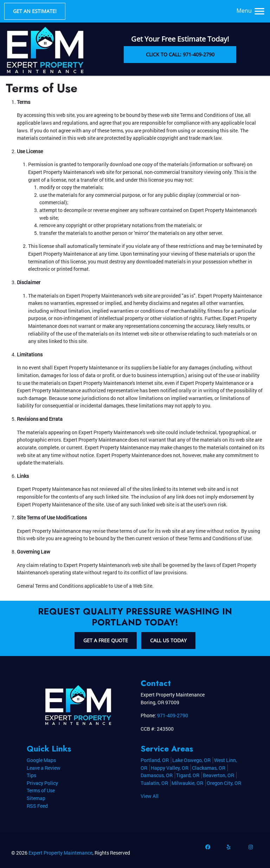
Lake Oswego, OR (191, 760)
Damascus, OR (157, 775)
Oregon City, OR (224, 783)
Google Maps (41, 760)
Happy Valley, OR (170, 768)
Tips (31, 775)
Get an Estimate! (35, 11)
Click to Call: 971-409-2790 (180, 54)
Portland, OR (155, 760)
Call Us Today (168, 640)
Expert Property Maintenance (60, 853)
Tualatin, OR (154, 783)
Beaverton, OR (218, 775)
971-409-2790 (173, 715)
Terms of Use (41, 790)
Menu (251, 11)
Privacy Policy (42, 783)
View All (150, 796)
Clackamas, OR (209, 768)
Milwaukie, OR (187, 783)
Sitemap (36, 798)
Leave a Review (44, 768)
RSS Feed (37, 806)
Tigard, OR (188, 775)
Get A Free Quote (106, 640)
